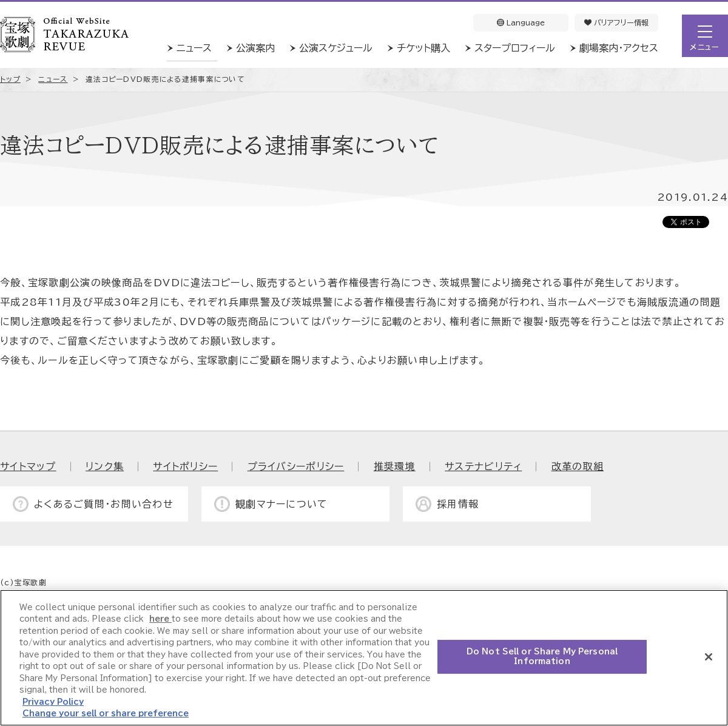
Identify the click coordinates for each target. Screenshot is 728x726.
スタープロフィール (515, 48)
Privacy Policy (53, 702)
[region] (364, 658)
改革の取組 (578, 466)
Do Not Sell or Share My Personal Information (542, 657)
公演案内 (255, 48)
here (160, 619)
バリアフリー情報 (616, 22)
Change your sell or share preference (106, 714)
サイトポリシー (185, 466)
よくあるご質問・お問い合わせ (104, 504)
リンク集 (105, 466)
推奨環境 (395, 466)
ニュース (194, 48)
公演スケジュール (336, 48)
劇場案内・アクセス (619, 48)
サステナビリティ (483, 466)
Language (521, 22)
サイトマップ (28, 466)
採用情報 (458, 504)
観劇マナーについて (282, 504)
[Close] (709, 657)
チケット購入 (423, 48)
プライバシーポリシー (296, 466)
